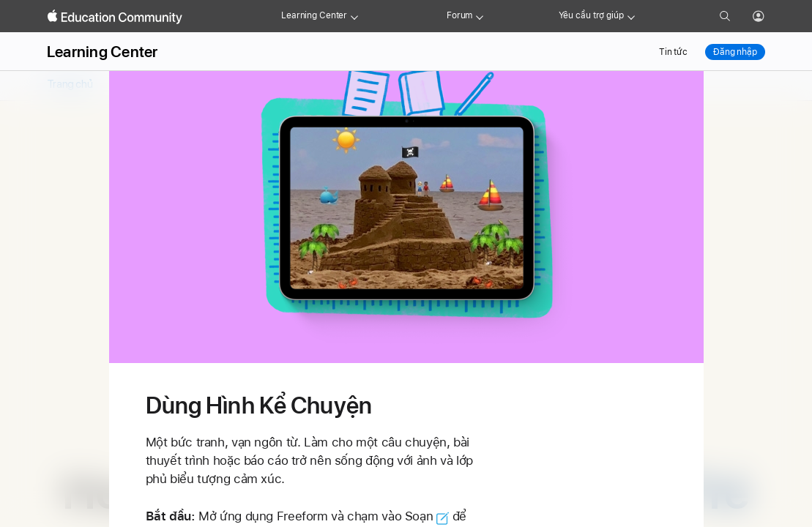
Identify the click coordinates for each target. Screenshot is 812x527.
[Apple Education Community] (115, 17)
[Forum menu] (480, 16)
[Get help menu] (631, 16)
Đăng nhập (735, 52)
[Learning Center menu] (354, 16)
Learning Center (314, 15)
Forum (459, 15)
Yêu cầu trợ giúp (591, 15)
